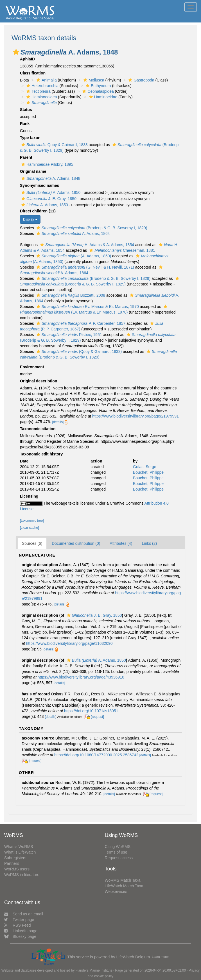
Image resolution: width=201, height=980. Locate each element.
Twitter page (19, 920)
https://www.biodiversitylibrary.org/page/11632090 (69, 643)
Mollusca (93, 80)
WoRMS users (17, 869)
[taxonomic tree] (32, 521)
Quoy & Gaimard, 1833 (54, 145)
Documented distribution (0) (76, 543)
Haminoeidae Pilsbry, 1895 (47, 164)
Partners (12, 863)
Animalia (46, 80)
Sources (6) (32, 543)
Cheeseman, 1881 (122, 250)
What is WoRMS (19, 847)
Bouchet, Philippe (148, 472)
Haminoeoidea (41, 97)
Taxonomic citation (38, 429)
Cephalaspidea (97, 91)
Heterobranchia (42, 86)
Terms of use (116, 852)
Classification (33, 73)
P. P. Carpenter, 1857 (80, 323)
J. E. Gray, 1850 (48, 199)
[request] (97, 717)
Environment (32, 367)
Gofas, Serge (145, 467)
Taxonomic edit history (41, 454)
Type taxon (30, 138)
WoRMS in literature (22, 875)
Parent (26, 157)
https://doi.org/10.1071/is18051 (91, 711)
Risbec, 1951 (69, 335)
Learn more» (161, 957)
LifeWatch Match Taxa (124, 886)
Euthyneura (98, 86)
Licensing (29, 496)
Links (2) (149, 543)
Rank (25, 124)
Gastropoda (141, 80)
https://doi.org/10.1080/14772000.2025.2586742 (96, 755)
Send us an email (24, 914)
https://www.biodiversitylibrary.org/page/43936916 (81, 677)
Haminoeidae (103, 97)
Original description (39, 381)
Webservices (116, 891)
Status (26, 110)
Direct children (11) (38, 211)
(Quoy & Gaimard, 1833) (79, 351)
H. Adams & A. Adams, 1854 (86, 245)
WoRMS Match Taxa (123, 880)
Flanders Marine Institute (94, 970)
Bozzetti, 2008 (70, 295)
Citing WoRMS (118, 847)
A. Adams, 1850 (50, 192)
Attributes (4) (121, 543)
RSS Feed (18, 925)
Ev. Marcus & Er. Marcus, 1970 (87, 307)
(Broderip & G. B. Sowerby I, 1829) (91, 228)
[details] (58, 422)
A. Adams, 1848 (50, 178)
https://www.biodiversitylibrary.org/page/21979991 (135, 416)
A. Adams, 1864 (73, 233)
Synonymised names (39, 185)
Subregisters (15, 858)
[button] (16, 52)
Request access (119, 858)
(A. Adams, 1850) (73, 256)
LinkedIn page (21, 931)
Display (30, 219)
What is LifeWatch (20, 852)
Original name (33, 171)
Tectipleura (38, 91)
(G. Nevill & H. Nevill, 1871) (85, 267)
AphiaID (27, 59)
